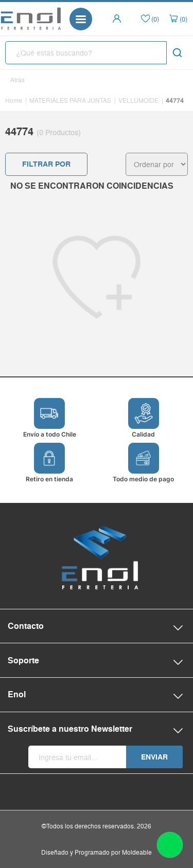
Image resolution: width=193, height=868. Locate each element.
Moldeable (137, 852)
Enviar (154, 757)
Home (14, 101)
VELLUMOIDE (138, 101)
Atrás (17, 80)
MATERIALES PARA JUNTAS (70, 101)
